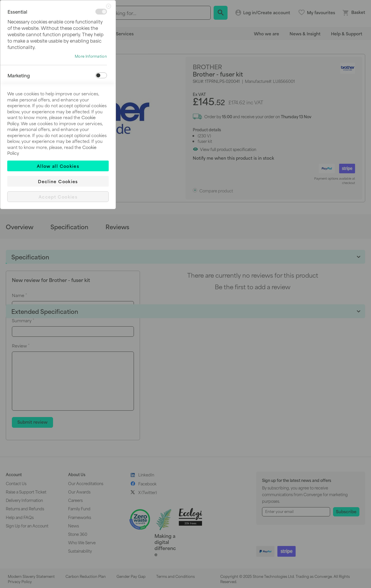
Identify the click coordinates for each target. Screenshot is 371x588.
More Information (91, 56)
